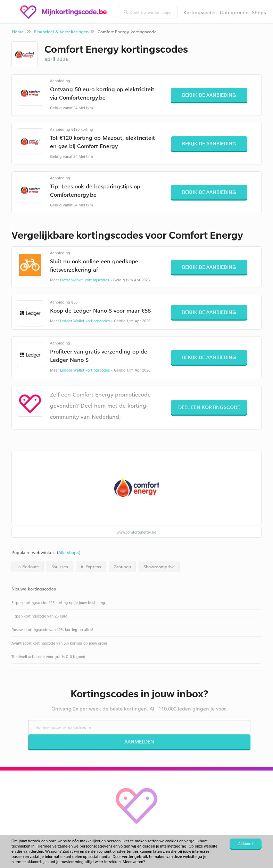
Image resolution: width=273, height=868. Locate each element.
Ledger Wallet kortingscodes (85, 321)
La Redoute (28, 567)
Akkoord (246, 844)
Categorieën (234, 12)
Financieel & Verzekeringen (61, 32)
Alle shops (69, 552)
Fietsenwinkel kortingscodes (85, 280)
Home (18, 32)
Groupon (122, 567)
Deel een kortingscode (209, 407)
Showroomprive (159, 567)
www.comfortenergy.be (136, 532)
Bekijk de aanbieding (209, 95)
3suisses (60, 567)
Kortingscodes (200, 12)
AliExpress (91, 567)
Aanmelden (139, 742)
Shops (259, 12)
